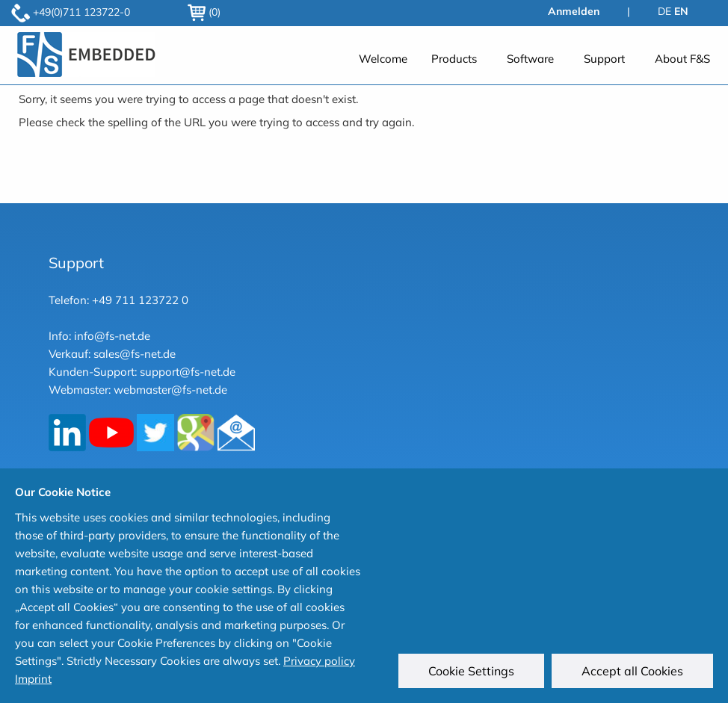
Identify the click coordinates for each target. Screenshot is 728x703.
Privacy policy (319, 661)
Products (454, 59)
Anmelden (574, 11)
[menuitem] (383, 58)
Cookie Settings (471, 671)
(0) (204, 12)
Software (530, 59)
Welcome (383, 59)
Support (604, 59)
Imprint (33, 679)
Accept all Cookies (632, 671)
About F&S (682, 59)
